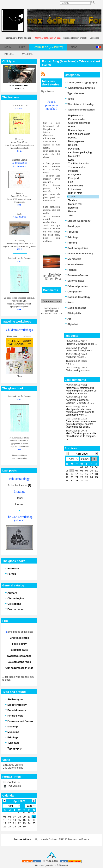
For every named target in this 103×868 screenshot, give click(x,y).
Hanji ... (70, 364)
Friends (71, 270)
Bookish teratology (78, 297)
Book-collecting (76, 308)
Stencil (19, 498)
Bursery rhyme (76, 130)
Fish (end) (74, 178)
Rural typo (73, 226)
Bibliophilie (73, 313)
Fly (73, 197)
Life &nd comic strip (79, 134)
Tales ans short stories (80, 110)
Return (72, 211)
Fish (71, 182)
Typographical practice (80, 88)
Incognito (73, 171)
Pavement (74, 149)
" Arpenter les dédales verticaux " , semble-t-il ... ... (80, 401)
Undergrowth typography (81, 82)
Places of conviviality (79, 254)
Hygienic (73, 208)
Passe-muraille (76, 119)
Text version (14, 786)
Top (52, 856)
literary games (76, 141)
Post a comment (51, 301)
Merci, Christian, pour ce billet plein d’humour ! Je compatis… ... (82, 436)
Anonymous (75, 174)
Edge (71, 160)
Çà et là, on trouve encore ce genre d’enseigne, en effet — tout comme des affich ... (81, 424)
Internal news (74, 264)
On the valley (76, 186)
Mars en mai (75, 204)
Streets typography (78, 221)
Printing (71, 243)
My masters (73, 259)
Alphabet (72, 324)
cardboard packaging (80, 152)
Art (68, 319)
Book (69, 302)
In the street (75, 189)
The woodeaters (77, 167)
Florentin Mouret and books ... (81, 344)
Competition (74, 292)
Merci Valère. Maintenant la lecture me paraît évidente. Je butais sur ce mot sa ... (81, 391)
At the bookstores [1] (19, 485)
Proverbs (72, 232)
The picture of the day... (80, 104)
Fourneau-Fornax (77, 275)
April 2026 (82, 454)
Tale (70, 215)
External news (75, 281)
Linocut (19, 504)
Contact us (13, 782)
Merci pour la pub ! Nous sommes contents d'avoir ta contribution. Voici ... (80, 412)
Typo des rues (75, 93)
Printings (72, 237)
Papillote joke (76, 115)
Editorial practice (76, 286)
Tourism (73, 200)
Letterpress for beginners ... (80, 351)
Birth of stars (75, 193)
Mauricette (74, 156)
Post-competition (77, 248)
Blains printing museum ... (79, 370)
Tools (70, 99)
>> (94, 459)
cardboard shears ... (76, 357)
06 (72, 471)
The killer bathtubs (78, 163)
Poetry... (73, 138)
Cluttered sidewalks (79, 123)
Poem (71, 127)
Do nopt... (74, 145)
